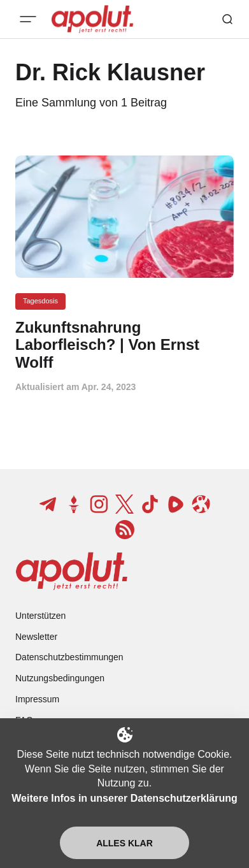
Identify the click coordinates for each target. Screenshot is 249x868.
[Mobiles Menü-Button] (28, 19)
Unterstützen (40, 616)
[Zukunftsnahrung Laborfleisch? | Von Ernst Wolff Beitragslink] (124, 345)
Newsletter (36, 637)
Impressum (37, 699)
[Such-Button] (227, 19)
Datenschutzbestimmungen (69, 657)
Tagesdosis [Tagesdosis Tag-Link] (40, 301)
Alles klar (124, 843)
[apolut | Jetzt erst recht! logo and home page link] (72, 571)
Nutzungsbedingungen (60, 678)
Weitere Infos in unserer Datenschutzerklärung (124, 798)
